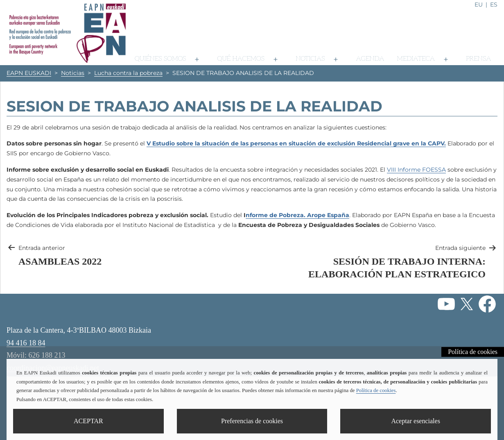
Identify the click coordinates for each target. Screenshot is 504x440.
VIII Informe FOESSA (416, 170)
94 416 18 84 (26, 343)
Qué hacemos (241, 59)
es (494, 5)
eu (479, 5)
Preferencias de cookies (252, 421)
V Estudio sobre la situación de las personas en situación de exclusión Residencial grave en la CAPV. (296, 143)
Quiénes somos (160, 59)
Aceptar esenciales (415, 421)
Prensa (479, 59)
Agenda (370, 59)
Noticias (310, 59)
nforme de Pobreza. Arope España (297, 215)
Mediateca (416, 59)
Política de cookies (473, 352)
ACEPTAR (88, 421)
